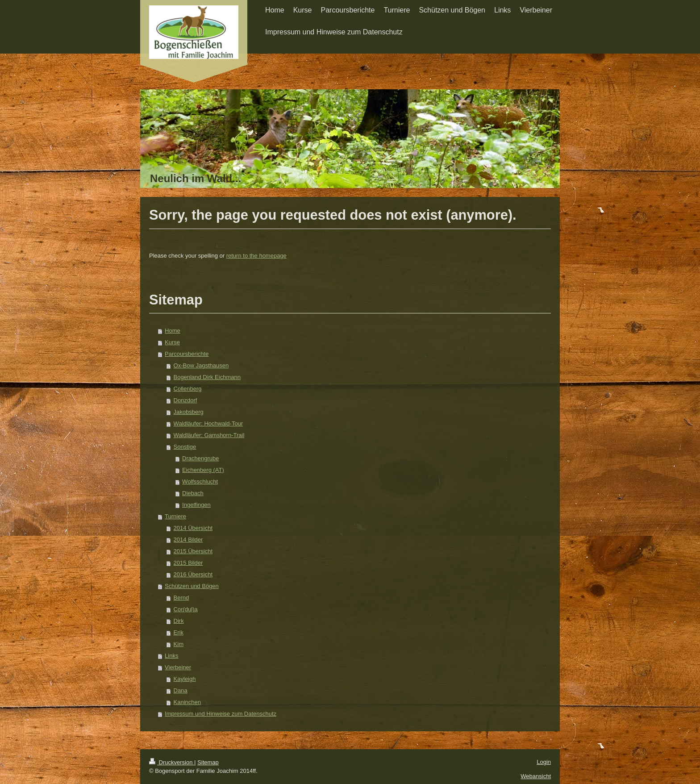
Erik (179, 632)
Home (173, 331)
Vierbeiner (178, 667)
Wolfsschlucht (200, 482)
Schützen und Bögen (192, 586)
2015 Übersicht (193, 551)
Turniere (175, 516)
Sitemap (208, 762)
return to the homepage (256, 256)
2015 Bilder (188, 563)
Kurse (172, 342)
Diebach (193, 493)
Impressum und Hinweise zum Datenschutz (221, 714)
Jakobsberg (189, 412)
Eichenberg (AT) (203, 470)
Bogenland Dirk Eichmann (207, 377)
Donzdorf (185, 400)
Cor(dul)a (186, 609)
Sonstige (185, 447)
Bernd (181, 598)
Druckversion (172, 762)
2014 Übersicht (193, 528)
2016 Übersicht (193, 574)
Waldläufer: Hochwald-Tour (208, 423)
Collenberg (188, 389)
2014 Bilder (188, 540)
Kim (179, 644)
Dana (181, 690)
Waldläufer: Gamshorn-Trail (209, 435)
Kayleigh (185, 679)
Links (171, 656)
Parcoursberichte (187, 354)
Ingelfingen (196, 505)
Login (544, 762)
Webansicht (536, 776)
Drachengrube (200, 458)
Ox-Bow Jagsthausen (201, 365)
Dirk (179, 621)
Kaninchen (187, 702)
